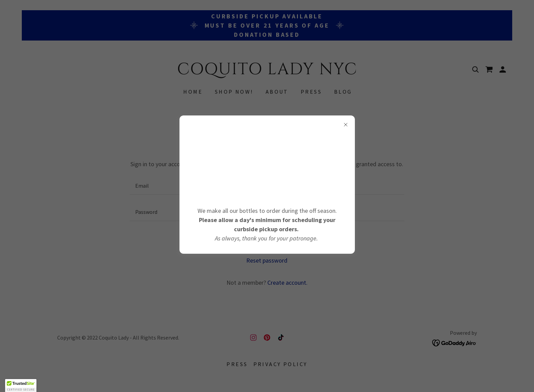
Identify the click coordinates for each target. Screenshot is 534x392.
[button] (21, 386)
